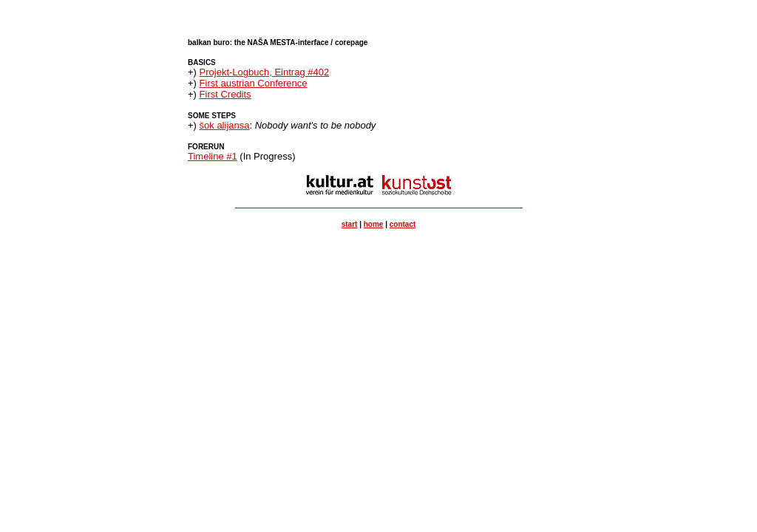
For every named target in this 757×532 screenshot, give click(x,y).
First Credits (225, 94)
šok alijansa (225, 125)
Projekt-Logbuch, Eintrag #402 (265, 72)
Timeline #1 (213, 156)
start (350, 224)
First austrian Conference (254, 83)
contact (403, 224)
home (374, 224)
